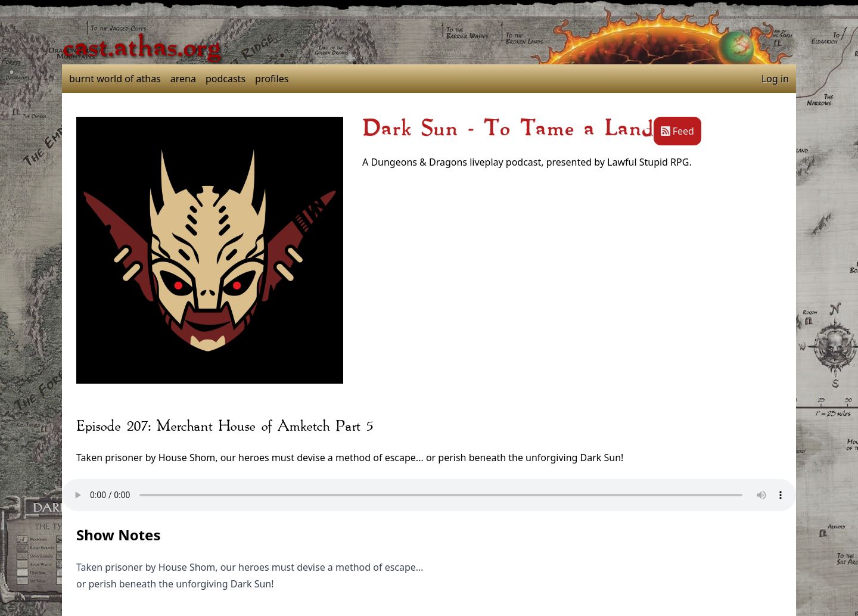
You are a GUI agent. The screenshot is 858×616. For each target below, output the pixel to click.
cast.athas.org (141, 48)
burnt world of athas (115, 79)
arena (183, 79)
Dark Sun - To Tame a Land (508, 129)
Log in (775, 79)
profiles (272, 79)
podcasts (226, 79)
